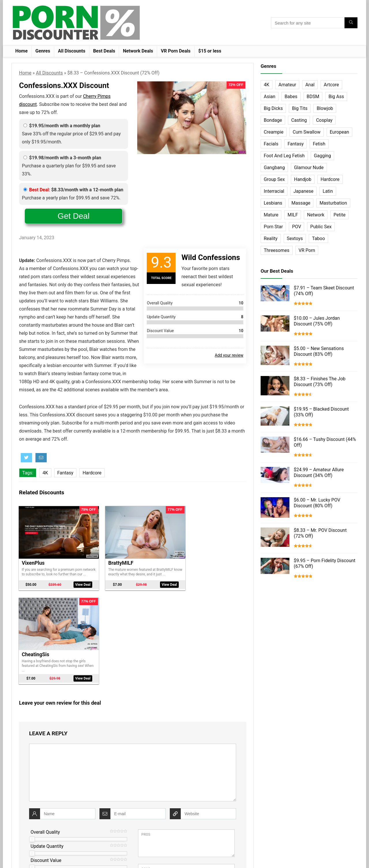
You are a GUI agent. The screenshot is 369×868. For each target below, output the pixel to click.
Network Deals (138, 51)
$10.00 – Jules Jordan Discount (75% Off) (317, 321)
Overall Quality (45, 735)
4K (45, 473)
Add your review (229, 355)
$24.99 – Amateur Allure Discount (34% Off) (319, 473)
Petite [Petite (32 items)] (339, 215)
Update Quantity (47, 749)
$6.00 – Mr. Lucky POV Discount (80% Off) (317, 503)
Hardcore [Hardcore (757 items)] (330, 179)
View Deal (76, 581)
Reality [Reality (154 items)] (271, 238)
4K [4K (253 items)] (267, 85)
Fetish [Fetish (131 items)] (319, 144)
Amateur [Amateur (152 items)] (287, 85)
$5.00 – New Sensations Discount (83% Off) (319, 351)
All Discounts (72, 51)
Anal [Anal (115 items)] (310, 85)
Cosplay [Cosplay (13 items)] (324, 120)
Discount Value (46, 763)
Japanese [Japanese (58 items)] (303, 191)
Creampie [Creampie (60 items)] (274, 132)
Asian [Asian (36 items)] (270, 97)
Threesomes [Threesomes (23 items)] (277, 250)
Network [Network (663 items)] (316, 215)
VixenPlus (33, 557)
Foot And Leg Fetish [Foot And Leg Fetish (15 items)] (284, 156)
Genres (43, 51)
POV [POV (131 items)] (296, 227)
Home (21, 51)
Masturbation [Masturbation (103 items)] (333, 203)
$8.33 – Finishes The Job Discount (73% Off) (320, 382)
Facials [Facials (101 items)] (271, 144)
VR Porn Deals (176, 51)
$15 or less (210, 51)
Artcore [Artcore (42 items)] (331, 85)
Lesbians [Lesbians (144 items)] (273, 203)
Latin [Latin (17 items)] (328, 191)
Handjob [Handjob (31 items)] (303, 179)
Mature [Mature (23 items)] (271, 215)
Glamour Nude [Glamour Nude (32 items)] (309, 168)
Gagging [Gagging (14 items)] (322, 156)
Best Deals (104, 51)
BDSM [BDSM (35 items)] (313, 97)
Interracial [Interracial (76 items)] (274, 191)
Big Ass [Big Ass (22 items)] (336, 97)
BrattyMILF (113, 557)
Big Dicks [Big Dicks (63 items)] (273, 108)
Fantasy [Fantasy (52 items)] (295, 144)
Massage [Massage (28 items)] (301, 203)
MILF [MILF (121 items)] (293, 215)
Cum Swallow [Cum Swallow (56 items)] (306, 132)
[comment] (133, 675)
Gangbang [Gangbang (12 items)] (274, 168)
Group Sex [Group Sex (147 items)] (274, 179)
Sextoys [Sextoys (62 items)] (295, 238)
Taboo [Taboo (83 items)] (318, 238)
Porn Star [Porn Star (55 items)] (273, 227)
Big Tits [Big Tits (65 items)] (300, 108)
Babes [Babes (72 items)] (291, 97)
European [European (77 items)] (339, 132)
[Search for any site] (351, 23)
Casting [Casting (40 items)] (299, 120)
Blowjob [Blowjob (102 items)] (325, 108)
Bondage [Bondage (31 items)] (273, 120)
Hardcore (92, 473)
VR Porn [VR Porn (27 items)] (307, 250)
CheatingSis (192, 557)
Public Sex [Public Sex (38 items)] (321, 227)
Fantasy (65, 473)
